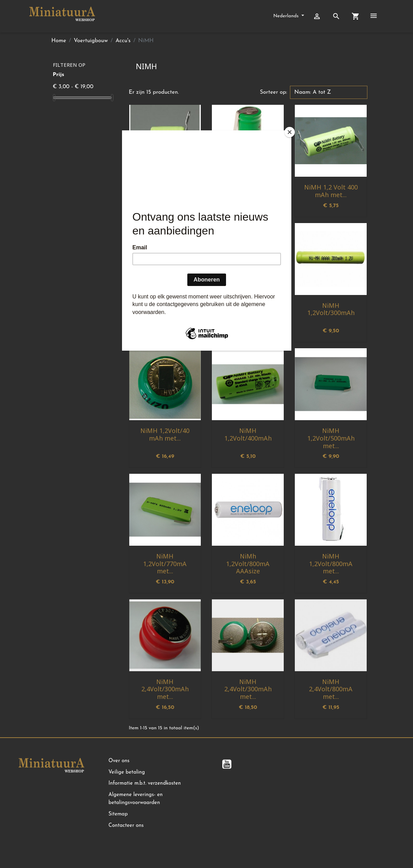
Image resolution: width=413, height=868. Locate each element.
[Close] (290, 132)
